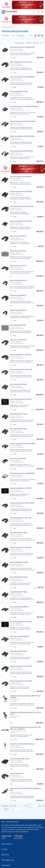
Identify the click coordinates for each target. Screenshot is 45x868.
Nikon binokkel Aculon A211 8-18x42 (22, 206)
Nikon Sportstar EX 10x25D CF (20, 636)
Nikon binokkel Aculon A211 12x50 (21, 681)
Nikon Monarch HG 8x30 (18, 325)
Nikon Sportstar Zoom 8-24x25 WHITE (22, 473)
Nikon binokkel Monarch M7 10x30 (21, 622)
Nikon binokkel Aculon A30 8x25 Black (22, 77)
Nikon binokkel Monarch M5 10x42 (21, 191)
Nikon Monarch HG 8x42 (18, 458)
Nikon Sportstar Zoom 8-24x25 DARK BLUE (24, 106)
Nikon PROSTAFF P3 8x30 (19, 651)
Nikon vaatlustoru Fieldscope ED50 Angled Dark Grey (25, 789)
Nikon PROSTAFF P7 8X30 (19, 592)
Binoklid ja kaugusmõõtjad (17, 51)
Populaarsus (20, 43)
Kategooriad (42, 12)
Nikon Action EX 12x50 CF (18, 310)
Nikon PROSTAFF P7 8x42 (18, 533)
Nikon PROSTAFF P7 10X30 (19, 562)
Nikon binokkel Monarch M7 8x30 (21, 488)
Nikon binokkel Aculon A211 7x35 (21, 355)
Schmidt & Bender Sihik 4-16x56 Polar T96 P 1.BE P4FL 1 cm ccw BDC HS (25, 728)
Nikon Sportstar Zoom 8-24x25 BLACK (22, 47)
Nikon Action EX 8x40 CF (18, 295)
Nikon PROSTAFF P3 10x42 (19, 577)
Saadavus (29, 43)
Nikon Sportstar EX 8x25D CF (19, 607)
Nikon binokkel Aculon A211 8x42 (21, 547)
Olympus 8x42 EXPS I (17, 774)
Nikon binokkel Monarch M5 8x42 (21, 177)
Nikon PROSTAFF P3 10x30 (19, 414)
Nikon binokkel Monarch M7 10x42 (21, 221)
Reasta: (14, 35)
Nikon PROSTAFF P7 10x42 (19, 92)
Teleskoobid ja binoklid (8, 27)
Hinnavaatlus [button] (7, 844)
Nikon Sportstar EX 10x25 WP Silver (21, 151)
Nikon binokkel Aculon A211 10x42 (21, 62)
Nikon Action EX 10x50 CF (19, 280)
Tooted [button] (4, 849)
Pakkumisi (36, 43)
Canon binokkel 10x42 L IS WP (20, 759)
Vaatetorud (13, 733)
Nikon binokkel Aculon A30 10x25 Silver (23, 121)
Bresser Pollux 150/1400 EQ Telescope (22, 744)
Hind (42, 43)
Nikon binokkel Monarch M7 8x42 (21, 399)
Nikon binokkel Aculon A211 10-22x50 (22, 503)
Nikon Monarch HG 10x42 (18, 384)
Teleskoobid (13, 701)
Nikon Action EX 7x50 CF (18, 236)
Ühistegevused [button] (8, 860)
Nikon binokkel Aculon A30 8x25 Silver (22, 136)
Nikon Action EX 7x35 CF (18, 266)
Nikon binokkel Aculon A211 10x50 (21, 666)
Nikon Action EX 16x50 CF (19, 340)
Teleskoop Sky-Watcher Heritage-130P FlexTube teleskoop (25, 697)
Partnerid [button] (5, 855)
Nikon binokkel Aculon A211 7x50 (21, 518)
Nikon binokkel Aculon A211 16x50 (21, 369)
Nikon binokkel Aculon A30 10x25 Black (23, 444)
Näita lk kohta (6, 809)
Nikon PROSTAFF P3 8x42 (18, 429)
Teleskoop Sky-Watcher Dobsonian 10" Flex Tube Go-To (26, 713)
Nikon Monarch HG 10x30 (18, 251)
